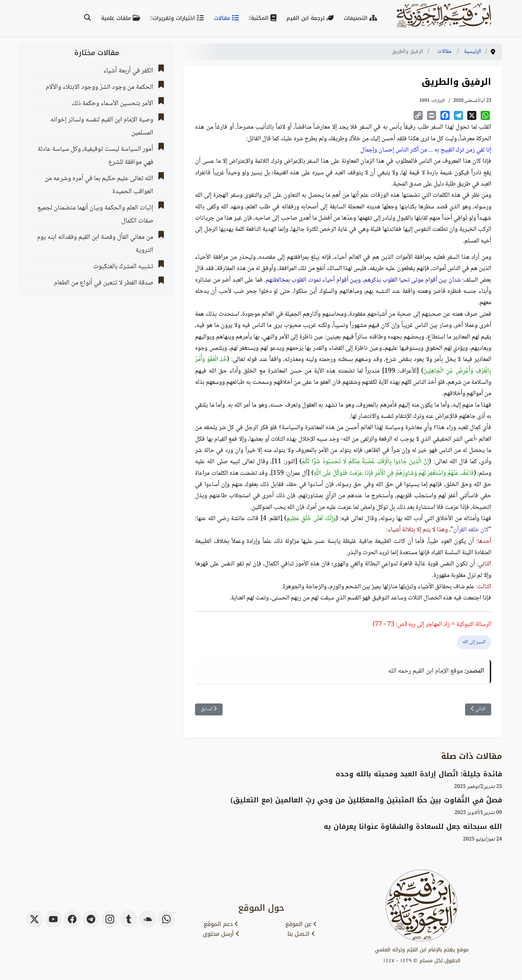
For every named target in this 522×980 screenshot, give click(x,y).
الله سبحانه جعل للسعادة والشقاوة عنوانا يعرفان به (413, 827)
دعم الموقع (221, 924)
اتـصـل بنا (301, 934)
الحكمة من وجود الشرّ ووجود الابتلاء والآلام (100, 87)
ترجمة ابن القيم (311, 18)
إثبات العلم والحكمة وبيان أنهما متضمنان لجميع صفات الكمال (95, 215)
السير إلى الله (474, 642)
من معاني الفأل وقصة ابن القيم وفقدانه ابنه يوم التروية (95, 244)
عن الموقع (301, 924)
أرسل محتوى (221, 934)
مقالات (228, 18)
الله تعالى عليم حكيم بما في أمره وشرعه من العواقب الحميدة (99, 185)
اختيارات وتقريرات (180, 18)
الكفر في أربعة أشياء (128, 71)
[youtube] (53, 919)
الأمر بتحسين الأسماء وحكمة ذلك (112, 104)
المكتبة (265, 18)
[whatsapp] (166, 919)
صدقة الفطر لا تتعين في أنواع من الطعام (104, 283)
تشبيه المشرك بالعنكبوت (123, 267)
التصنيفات (362, 18)
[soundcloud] (148, 919)
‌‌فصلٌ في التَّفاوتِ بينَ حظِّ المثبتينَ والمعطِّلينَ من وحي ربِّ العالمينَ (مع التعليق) (366, 800)
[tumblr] (129, 919)
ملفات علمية (122, 18)
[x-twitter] (34, 919)
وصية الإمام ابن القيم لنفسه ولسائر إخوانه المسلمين (102, 126)
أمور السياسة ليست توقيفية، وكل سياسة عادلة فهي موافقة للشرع (96, 156)
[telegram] (91, 919)
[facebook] (72, 919)
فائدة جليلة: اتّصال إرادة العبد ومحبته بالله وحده (419, 774)
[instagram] (110, 919)
